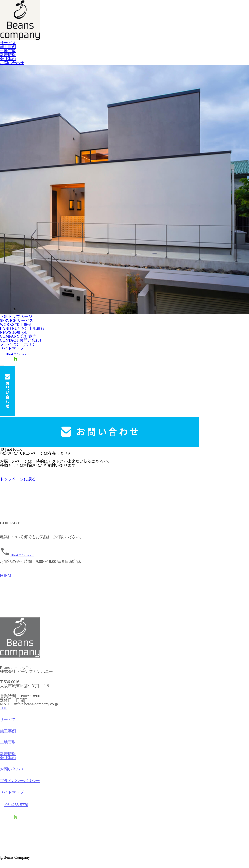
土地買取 (8, 51)
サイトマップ (12, 348)
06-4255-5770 (14, 354)
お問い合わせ (12, 63)
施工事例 (8, 47)
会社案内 (8, 59)
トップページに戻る (18, 479)
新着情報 (8, 55)
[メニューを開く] (2, 365)
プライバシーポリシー (20, 344)
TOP (4, 710)
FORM (6, 578)
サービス (8, 43)
